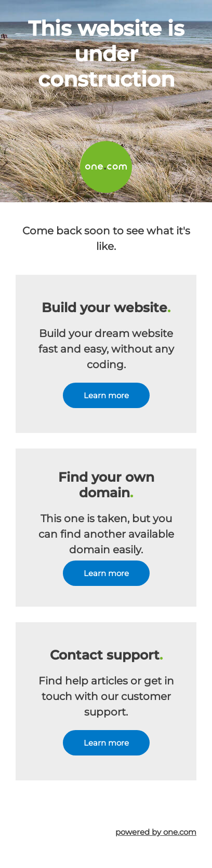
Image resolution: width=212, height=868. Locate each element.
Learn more (106, 395)
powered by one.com (156, 832)
